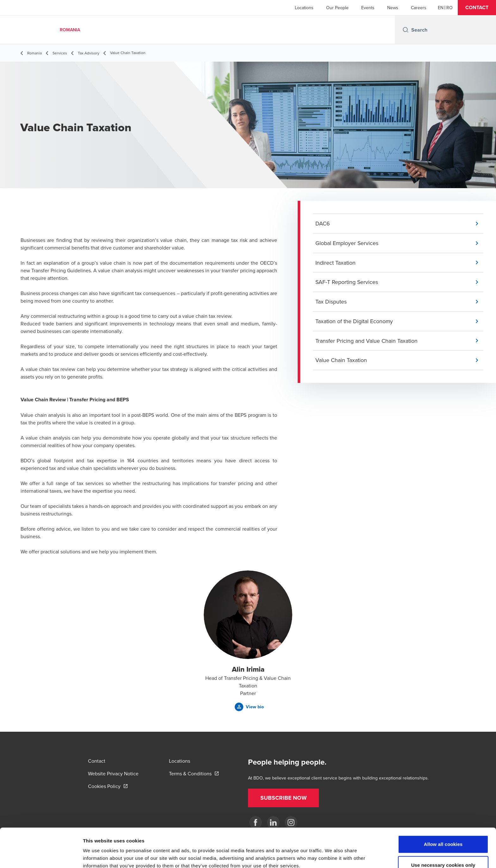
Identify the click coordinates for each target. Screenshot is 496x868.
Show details (332, 856)
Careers (419, 8)
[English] (441, 8)
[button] (477, 8)
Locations (304, 8)
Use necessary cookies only (443, 831)
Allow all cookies (443, 811)
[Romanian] (449, 8)
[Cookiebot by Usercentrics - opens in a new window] (41, 856)
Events (368, 8)
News (393, 8)
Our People (337, 8)
